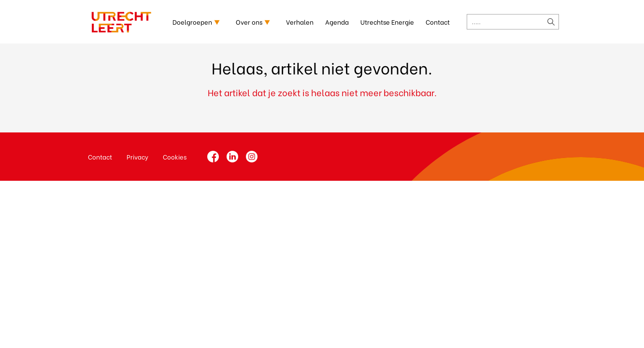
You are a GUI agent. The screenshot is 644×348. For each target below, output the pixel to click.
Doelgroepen (192, 22)
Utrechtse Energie (387, 22)
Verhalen (300, 22)
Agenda (337, 22)
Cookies (175, 156)
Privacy (137, 156)
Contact (438, 22)
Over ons (249, 22)
